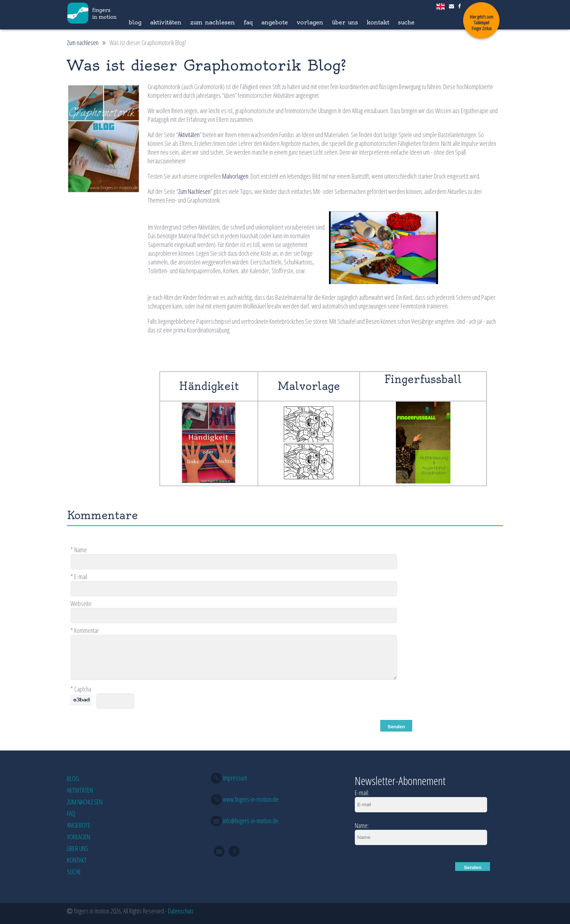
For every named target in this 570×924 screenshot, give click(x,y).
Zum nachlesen (212, 22)
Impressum (235, 778)
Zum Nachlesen (194, 191)
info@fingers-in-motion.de (251, 821)
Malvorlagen (235, 176)
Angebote (275, 22)
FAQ (248, 22)
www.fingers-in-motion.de (251, 799)
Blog (135, 22)
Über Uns (345, 22)
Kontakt (378, 22)
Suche (406, 22)
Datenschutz (181, 911)
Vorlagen (310, 22)
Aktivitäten (166, 22)
